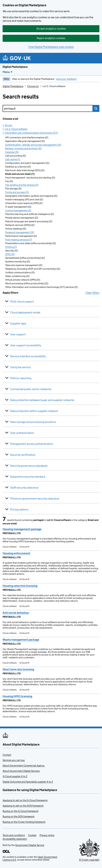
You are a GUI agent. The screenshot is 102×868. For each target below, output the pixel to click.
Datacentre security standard (28, 477)
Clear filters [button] (92, 293)
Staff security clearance (24, 488)
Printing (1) (11, 247)
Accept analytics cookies (51, 29)
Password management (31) (20, 232)
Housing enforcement (16, 553)
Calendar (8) (12, 152)
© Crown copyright (89, 860)
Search (96, 108)
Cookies (32, 835)
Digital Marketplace (15, 67)
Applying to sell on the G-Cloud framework (25, 800)
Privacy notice (47, 835)
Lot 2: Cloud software (16, 129)
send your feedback (66, 79)
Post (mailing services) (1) (19, 240)
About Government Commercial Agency (24, 765)
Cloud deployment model (25, 312)
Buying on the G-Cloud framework (21, 811)
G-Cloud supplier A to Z (15, 776)
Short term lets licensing (18, 669)
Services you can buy (14, 760)
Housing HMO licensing (17, 696)
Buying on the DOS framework (19, 816)
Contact (7, 755)
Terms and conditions (14, 835)
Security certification (23, 455)
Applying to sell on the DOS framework (23, 806)
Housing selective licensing (20, 586)
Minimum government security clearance (35, 499)
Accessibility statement (15, 839)
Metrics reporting (21, 378)
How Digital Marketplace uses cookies (51, 47)
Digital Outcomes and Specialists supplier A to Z (28, 782)
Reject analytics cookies (51, 38)
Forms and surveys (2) (17, 192)
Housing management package (22, 529)
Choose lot (33, 86)
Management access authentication (32, 444)
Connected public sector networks (31, 389)
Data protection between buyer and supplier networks (42, 400)
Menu (6, 72)
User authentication (22, 433)
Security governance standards (29, 466)
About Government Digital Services (21, 771)
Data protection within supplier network (34, 411)
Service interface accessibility (28, 356)
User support (18, 334)
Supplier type (18, 323)
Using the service (20, 367)
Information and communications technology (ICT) (31, 133)
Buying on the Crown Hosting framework (24, 822)
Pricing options (19, 509)
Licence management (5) (18, 210)
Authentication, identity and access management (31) (33, 145)
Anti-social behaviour (16, 613)
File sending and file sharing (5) (22, 185)
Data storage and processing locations (33, 422)
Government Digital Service (30, 845)
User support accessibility (25, 345)
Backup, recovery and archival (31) (23, 148)
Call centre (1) (13, 159)
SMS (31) (10, 254)
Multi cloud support (22, 302)
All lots (8, 125)
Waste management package (21, 640)
